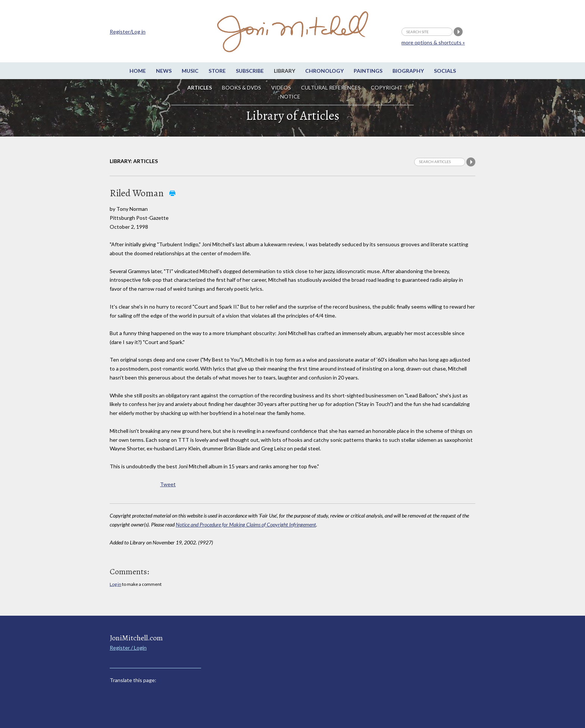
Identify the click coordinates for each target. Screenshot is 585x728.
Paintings (368, 71)
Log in (115, 584)
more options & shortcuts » (433, 42)
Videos (281, 88)
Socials (445, 71)
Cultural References (331, 88)
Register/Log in (128, 32)
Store (217, 71)
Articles (200, 88)
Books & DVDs (242, 88)
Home (138, 71)
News (164, 71)
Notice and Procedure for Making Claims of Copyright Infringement (246, 524)
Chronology (324, 71)
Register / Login (128, 648)
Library (284, 71)
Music (190, 71)
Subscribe (250, 71)
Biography (408, 71)
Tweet (168, 484)
